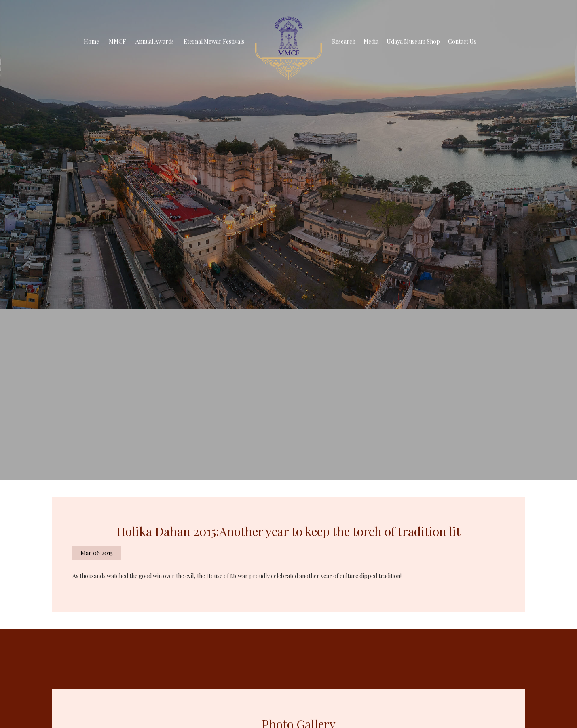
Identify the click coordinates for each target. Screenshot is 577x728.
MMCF (117, 41)
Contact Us (462, 41)
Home (91, 41)
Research (344, 41)
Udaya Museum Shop (413, 41)
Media (371, 41)
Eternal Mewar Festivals (214, 41)
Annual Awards (155, 41)
